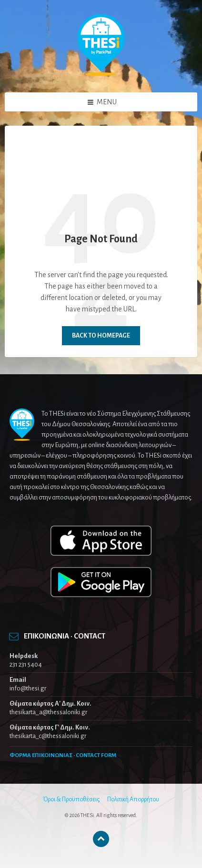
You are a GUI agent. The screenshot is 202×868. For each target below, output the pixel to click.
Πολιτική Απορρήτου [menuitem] (133, 799)
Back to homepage (101, 336)
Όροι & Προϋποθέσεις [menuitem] (71, 799)
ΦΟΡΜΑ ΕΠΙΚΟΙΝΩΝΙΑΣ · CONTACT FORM (63, 755)
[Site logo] (101, 74)
